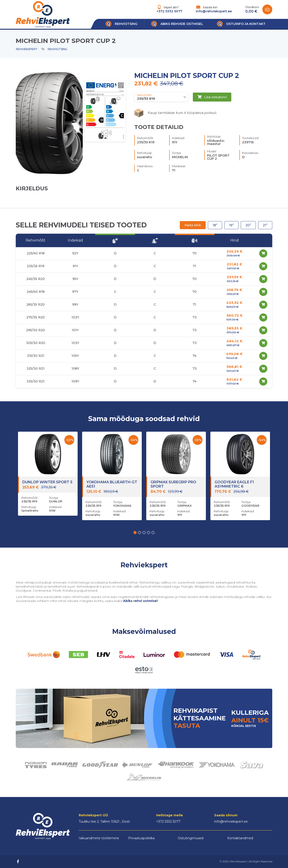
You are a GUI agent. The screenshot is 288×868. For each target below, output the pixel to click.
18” (215, 225)
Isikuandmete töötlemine (99, 838)
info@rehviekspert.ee (214, 11)
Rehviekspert (27, 49)
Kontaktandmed (240, 838)
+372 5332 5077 (169, 11)
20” (248, 225)
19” (231, 225)
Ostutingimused (191, 838)
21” (265, 225)
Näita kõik (193, 225)
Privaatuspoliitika (141, 838)
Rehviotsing (57, 49)
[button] (135, 533)
